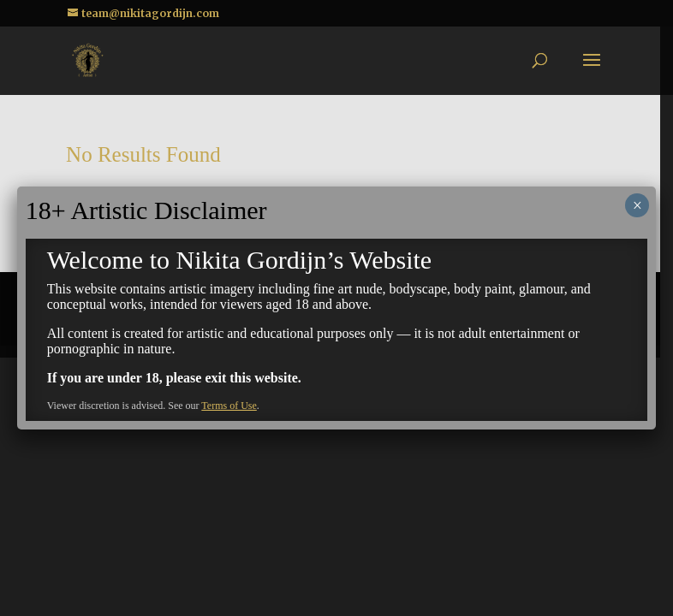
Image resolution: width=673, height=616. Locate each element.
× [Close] (637, 205)
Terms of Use (229, 406)
